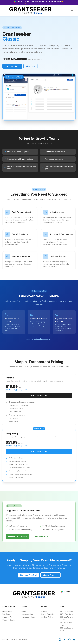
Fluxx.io (65, 592)
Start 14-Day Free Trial (39, 396)
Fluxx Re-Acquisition (47, 614)
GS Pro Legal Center (67, 611)
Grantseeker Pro (27, 614)
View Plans (30, 66)
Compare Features (41, 536)
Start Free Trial (12, 66)
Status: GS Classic (9, 620)
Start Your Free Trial (28, 575)
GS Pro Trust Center (67, 614)
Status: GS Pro (7, 617)
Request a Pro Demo (18, 536)
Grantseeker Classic (28, 617)
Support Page (7, 611)
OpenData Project (47, 617)
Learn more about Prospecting (39, 339)
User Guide (6, 614)
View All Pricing (50, 575)
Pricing (24, 611)
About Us (44, 611)
